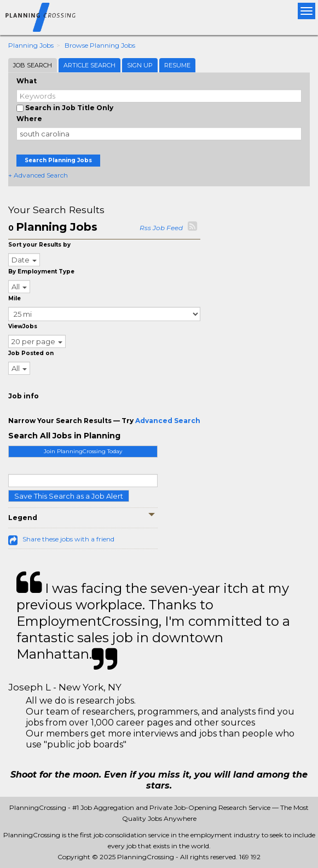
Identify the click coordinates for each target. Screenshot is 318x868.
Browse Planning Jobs (100, 45)
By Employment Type (41, 272)
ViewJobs (23, 326)
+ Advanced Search (38, 175)
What (27, 81)
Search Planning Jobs (58, 160)
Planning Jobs (31, 45)
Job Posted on (31, 353)
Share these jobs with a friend (68, 539)
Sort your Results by (39, 245)
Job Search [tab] (33, 65)
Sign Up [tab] (140, 65)
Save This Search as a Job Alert (69, 496)
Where (29, 119)
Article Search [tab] (89, 65)
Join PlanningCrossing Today (83, 451)
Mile (15, 298)
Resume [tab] (177, 65)
